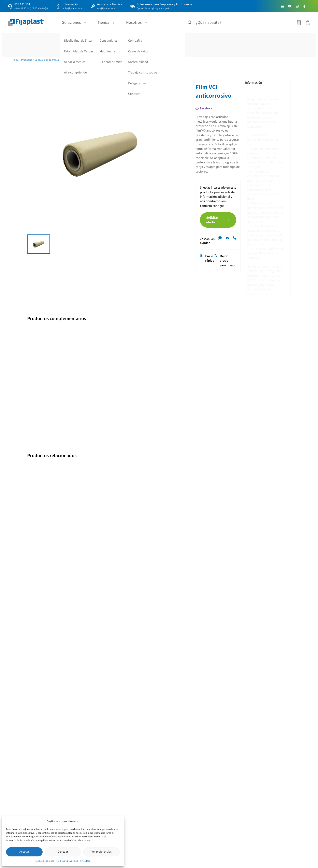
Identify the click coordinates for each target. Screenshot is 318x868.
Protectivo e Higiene (84, 60)
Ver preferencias (102, 852)
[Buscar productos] (190, 23)
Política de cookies (44, 861)
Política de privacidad (67, 861)
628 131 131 (22, 4)
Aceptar (24, 852)
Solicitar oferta (217, 164)
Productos (27, 60)
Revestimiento (104, 60)
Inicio (16, 60)
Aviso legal (86, 861)
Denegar (63, 852)
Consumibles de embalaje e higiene (53, 60)
